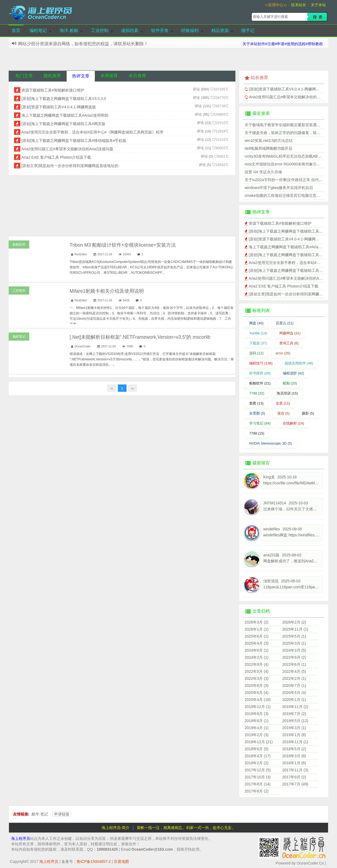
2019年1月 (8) (294, 735)
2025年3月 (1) (294, 643)
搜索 (317, 17)
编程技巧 (261, 363)
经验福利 (190, 30)
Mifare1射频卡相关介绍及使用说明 (107, 291)
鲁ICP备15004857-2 (94, 862)
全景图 (257, 413)
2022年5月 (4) (257, 671)
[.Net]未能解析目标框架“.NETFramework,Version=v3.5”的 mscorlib (140, 337)
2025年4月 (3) (257, 643)
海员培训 (287, 393)
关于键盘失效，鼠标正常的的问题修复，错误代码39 (289, 133)
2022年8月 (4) (257, 664)
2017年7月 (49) (295, 784)
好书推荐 (260, 373)
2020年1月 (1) (294, 700)
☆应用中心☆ (276, 5)
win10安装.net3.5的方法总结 (269, 141)
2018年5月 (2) (294, 749)
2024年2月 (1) (257, 657)
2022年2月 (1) (294, 678)
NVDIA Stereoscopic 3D (271, 443)
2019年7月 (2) (294, 714)
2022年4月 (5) (294, 671)
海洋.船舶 (69, 30)
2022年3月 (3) (257, 678)
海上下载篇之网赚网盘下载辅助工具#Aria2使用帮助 (65, 115)
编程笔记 (38, 30)
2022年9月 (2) (294, 657)
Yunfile (258, 333)
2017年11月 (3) (295, 770)
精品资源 (220, 30)
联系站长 (299, 5)
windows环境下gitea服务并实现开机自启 (279, 188)
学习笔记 (260, 423)
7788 (257, 393)
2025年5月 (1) (294, 636)
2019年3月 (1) (294, 728)
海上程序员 (21, 838)
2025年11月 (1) (295, 629)
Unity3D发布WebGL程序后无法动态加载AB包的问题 (289, 156)
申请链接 (62, 814)
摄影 (308, 413)
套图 (256, 403)
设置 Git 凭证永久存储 (263, 172)
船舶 (290, 383)
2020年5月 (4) (294, 693)
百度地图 (121, 862)
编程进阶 (294, 373)
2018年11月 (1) (295, 742)
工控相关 (19, 291)
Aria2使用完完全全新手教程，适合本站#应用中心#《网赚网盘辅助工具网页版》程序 (92, 132)
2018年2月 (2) (257, 763)
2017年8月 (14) (258, 784)
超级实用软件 (299, 363)
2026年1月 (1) (257, 629)
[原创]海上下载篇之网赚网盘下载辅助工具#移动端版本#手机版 (74, 141)
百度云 (285, 323)
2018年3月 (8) (294, 756)
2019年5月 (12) (295, 721)
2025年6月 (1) (257, 636)
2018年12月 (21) (259, 742)
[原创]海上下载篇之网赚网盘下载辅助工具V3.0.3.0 (64, 99)
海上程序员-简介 (116, 828)
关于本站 (318, 5)
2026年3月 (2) (257, 622)
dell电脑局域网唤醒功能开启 (268, 148)
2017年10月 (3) (258, 777)
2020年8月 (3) (257, 686)
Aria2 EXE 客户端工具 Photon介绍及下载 (56, 157)
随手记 (248, 30)
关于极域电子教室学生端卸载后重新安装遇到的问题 (288, 125)
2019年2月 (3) (257, 735)
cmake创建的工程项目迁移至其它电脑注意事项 (284, 195)
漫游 (283, 413)
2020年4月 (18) (258, 700)
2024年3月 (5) (294, 650)
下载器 (258, 343)
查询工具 (289, 343)
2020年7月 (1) (294, 686)
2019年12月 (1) (258, 707)
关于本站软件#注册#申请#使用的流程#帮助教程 (283, 44)
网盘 (256, 323)
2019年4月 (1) (257, 728)
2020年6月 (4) (257, 693)
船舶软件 (19, 244)
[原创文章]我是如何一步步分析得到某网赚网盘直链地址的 (70, 166)
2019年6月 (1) (257, 721)
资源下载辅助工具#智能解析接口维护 (53, 90)
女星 (283, 403)
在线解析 (294, 423)
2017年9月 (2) (294, 777)
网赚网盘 (290, 333)
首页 (16, 30)
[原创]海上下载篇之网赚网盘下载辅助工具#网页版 (63, 124)
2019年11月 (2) (295, 707)
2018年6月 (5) (257, 749)
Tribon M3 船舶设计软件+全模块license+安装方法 (123, 245)
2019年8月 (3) (257, 714)
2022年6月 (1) (294, 664)
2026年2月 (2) (294, 622)
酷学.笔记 (40, 814)
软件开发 (160, 30)
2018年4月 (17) (258, 756)
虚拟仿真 (130, 30)
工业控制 (100, 30)
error (283, 353)
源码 (256, 353)
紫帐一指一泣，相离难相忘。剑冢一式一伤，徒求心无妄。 (186, 828)
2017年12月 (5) (258, 770)
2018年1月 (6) (294, 763)
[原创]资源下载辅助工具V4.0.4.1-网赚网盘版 (59, 107)
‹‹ (111, 388)
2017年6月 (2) (257, 791)
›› (133, 388)
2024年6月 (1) (257, 650)
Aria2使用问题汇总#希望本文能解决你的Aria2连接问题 (67, 149)
